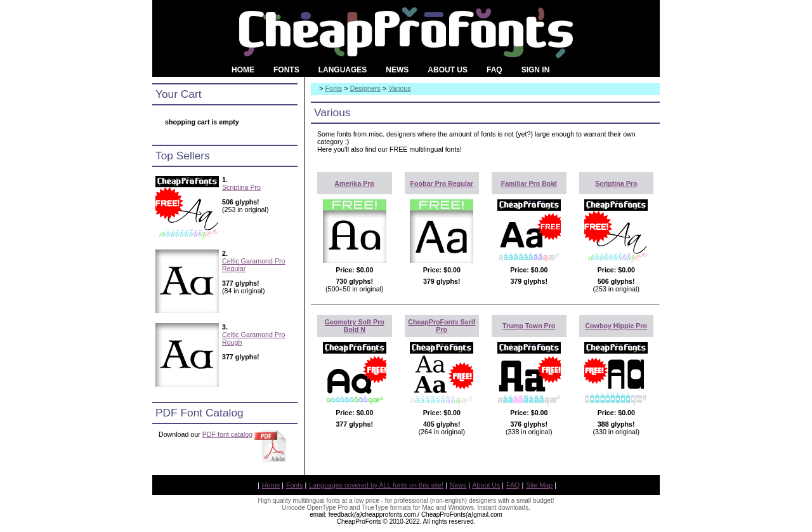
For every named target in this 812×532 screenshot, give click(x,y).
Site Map (539, 485)
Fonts (334, 88)
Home (271, 485)
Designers (365, 88)
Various (399, 88)
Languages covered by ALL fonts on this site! (376, 485)
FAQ (513, 485)
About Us (487, 485)
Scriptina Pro (241, 187)
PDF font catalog (227, 434)
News (458, 485)
